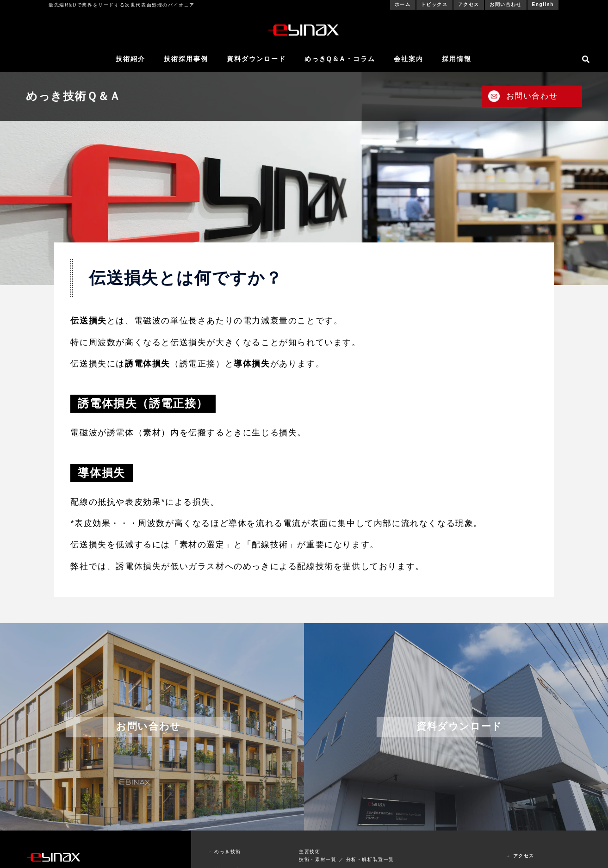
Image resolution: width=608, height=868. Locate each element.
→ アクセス (520, 856)
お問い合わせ (506, 4)
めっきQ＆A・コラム (340, 59)
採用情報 (457, 59)
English (543, 4)
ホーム (403, 4)
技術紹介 (130, 59)
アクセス (469, 4)
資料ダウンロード (256, 59)
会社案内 (409, 59)
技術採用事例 (186, 59)
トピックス (434, 4)
